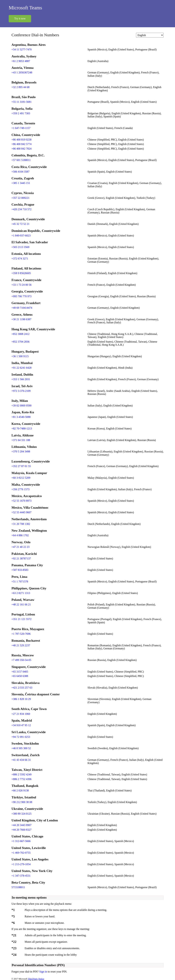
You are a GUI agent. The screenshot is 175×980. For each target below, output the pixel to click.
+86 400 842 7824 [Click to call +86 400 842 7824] (21, 149)
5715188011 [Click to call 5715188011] (18, 887)
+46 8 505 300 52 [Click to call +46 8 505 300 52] (21, 748)
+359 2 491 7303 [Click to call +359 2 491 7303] (21, 113)
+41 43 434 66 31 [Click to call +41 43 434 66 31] (21, 760)
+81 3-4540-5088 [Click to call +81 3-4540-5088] (21, 417)
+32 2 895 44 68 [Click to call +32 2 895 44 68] (20, 87)
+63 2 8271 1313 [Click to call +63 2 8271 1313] (21, 593)
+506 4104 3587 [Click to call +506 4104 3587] (20, 172)
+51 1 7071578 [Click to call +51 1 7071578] (20, 581)
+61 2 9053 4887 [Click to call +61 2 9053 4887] (21, 61)
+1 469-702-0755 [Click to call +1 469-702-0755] (21, 853)
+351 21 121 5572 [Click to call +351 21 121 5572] (21, 619)
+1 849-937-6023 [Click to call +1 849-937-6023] (21, 236)
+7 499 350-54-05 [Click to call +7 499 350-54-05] (21, 660)
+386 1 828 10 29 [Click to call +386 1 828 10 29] (21, 699)
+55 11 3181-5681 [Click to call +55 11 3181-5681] (22, 102)
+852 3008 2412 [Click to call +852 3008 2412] (20, 334)
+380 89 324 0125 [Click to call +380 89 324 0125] (21, 814)
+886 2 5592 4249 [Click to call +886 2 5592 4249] (21, 774)
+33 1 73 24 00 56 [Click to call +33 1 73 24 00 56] (21, 285)
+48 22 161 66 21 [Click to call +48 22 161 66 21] (21, 604)
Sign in (44, 972)
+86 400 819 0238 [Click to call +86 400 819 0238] (21, 140)
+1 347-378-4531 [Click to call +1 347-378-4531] (21, 876)
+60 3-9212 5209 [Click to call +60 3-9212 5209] (21, 478)
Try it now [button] (20, 18)
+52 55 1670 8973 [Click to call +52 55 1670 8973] (21, 501)
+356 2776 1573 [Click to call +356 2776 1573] (20, 489)
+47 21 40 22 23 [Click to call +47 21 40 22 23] (20, 547)
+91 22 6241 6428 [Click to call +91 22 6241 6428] (21, 368)
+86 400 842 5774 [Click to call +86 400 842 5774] (21, 144)
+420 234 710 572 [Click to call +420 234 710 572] (21, 209)
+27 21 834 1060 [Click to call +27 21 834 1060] (21, 714)
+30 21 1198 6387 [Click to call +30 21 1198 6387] (21, 319)
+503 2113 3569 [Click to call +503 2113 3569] (20, 247)
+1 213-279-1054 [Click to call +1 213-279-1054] (21, 864)
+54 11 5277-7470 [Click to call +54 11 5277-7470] (22, 49)
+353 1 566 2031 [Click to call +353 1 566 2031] (21, 379)
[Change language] (150, 35)
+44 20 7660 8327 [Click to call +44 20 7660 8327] (21, 830)
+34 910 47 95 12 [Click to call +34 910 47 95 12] (21, 725)
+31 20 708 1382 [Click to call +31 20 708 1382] (21, 524)
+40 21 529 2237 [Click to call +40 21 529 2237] (21, 645)
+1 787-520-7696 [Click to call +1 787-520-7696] (21, 634)
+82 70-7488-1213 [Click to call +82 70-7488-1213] (22, 429)
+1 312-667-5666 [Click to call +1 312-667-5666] (21, 841)
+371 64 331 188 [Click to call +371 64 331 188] (21, 440)
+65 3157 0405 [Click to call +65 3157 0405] (20, 672)
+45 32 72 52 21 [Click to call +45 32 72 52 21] (20, 224)
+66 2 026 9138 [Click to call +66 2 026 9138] (20, 790)
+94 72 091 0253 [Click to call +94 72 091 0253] (21, 737)
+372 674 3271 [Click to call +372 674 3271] (20, 258)
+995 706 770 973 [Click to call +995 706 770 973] (21, 296)
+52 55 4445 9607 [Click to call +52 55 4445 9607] (21, 512)
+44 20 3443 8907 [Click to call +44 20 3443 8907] (21, 825)
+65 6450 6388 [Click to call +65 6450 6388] (20, 676)
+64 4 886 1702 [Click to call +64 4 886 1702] (20, 535)
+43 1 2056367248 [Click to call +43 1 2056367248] (22, 72)
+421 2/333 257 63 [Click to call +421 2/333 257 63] (22, 688)
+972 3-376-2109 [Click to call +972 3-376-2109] (21, 391)
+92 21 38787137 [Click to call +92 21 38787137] (21, 558)
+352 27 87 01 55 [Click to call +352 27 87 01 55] (21, 466)
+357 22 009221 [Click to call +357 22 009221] (20, 198)
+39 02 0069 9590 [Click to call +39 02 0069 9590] (21, 406)
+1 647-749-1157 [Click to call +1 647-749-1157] (21, 128)
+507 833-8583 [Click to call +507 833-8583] (20, 570)
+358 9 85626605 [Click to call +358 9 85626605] (21, 273)
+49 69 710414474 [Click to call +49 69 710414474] (22, 308)
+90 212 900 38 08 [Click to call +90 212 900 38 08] (22, 802)
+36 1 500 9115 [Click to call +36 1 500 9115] (20, 356)
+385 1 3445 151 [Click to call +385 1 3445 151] (21, 183)
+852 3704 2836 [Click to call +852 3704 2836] (20, 342)
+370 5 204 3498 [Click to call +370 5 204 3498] (21, 452)
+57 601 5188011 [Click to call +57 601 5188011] (21, 160)
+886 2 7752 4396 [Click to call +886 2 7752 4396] (21, 779)
